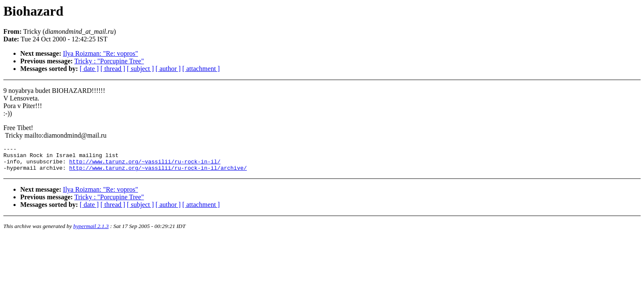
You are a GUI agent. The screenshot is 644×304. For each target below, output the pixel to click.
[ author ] (168, 69)
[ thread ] (113, 69)
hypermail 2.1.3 (91, 231)
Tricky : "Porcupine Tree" (109, 61)
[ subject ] (140, 69)
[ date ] (89, 69)
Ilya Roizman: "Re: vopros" (100, 53)
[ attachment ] (201, 69)
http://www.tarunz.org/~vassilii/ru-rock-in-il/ (145, 165)
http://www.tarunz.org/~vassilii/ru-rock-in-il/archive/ (158, 173)
